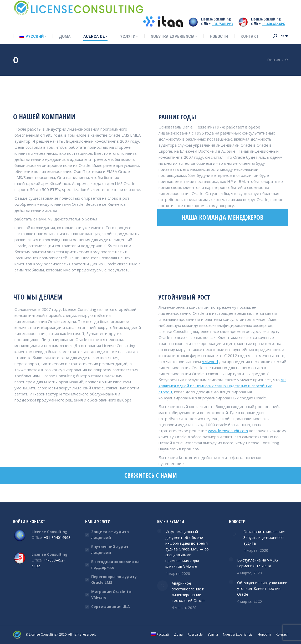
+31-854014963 (222, 24)
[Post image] (159, 531)
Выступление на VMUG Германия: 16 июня (257, 563)
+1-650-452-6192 (274, 24)
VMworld (210, 362)
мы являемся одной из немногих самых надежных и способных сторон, (222, 386)
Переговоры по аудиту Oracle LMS (114, 579)
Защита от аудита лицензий (110, 535)
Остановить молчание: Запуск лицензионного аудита (264, 537)
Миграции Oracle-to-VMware (112, 594)
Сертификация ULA (111, 607)
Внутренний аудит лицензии (110, 550)
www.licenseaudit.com (228, 431)
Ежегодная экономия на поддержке (115, 565)
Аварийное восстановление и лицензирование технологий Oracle (188, 592)
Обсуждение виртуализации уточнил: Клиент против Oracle (262, 588)
